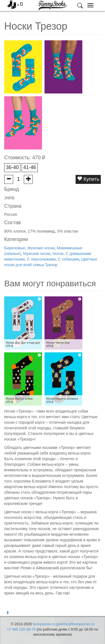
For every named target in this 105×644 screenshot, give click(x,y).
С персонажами (41, 259)
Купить (88, 179)
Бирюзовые (15, 248)
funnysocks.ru (44, 624)
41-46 (30, 167)
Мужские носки (37, 254)
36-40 (12, 167)
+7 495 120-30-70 (21, 629)
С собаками (68, 259)
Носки (58, 254)
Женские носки (41, 248)
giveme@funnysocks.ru (75, 624)
